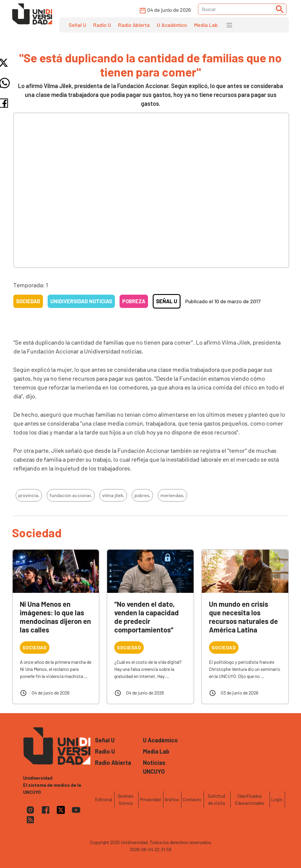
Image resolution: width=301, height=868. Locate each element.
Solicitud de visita (217, 799)
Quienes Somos (126, 799)
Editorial (103, 799)
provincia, (29, 495)
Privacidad (150, 799)
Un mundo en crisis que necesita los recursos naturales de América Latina (243, 617)
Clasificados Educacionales (250, 799)
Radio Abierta (134, 25)
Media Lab (206, 25)
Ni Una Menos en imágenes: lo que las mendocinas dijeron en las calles (55, 617)
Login (277, 799)
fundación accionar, (71, 495)
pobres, (142, 495)
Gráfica (172, 799)
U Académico (172, 25)
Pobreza (134, 301)
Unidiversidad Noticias (81, 301)
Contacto (192, 799)
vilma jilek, (113, 495)
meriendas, (172, 495)
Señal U (77, 25)
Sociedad (28, 301)
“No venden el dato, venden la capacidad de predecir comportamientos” (147, 617)
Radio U (102, 25)
